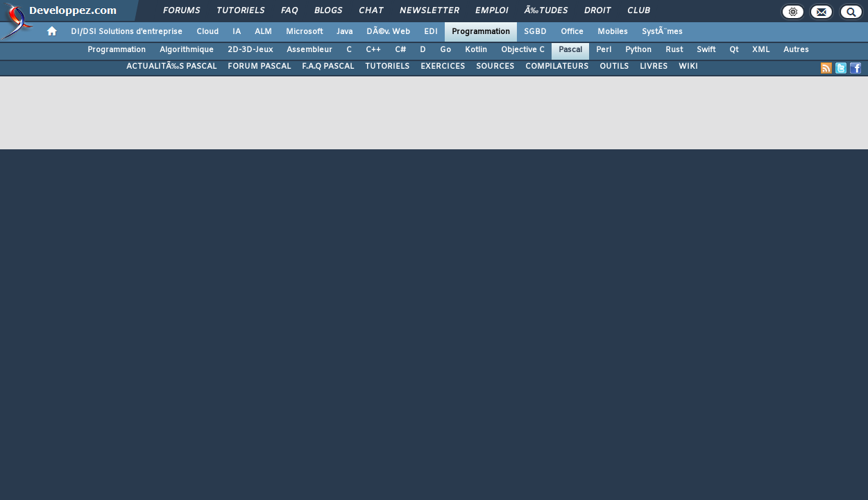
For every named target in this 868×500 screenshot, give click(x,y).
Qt (734, 50)
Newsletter (429, 11)
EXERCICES (443, 67)
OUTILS (614, 67)
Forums (181, 11)
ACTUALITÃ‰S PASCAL (171, 67)
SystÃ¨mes (662, 32)
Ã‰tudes (546, 11)
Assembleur (309, 50)
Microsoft (304, 32)
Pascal (570, 50)
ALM (263, 32)
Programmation (481, 32)
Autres (796, 50)
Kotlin (476, 50)
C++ (373, 50)
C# (400, 50)
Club (638, 11)
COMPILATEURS (557, 67)
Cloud (207, 32)
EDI (431, 32)
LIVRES (654, 67)
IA (237, 32)
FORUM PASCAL (259, 67)
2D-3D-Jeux (250, 50)
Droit (597, 11)
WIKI (688, 67)
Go (445, 50)
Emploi (492, 11)
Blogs (328, 11)
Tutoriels (240, 11)
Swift (706, 50)
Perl (604, 50)
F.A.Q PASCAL (328, 67)
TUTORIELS (387, 67)
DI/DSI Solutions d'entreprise (127, 32)
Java (344, 32)
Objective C (523, 50)
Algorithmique (187, 50)
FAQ (289, 11)
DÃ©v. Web (388, 32)
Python (638, 50)
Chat (371, 11)
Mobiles (613, 32)
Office (572, 32)
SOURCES (495, 67)
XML (761, 50)
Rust (674, 50)
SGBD (535, 32)
